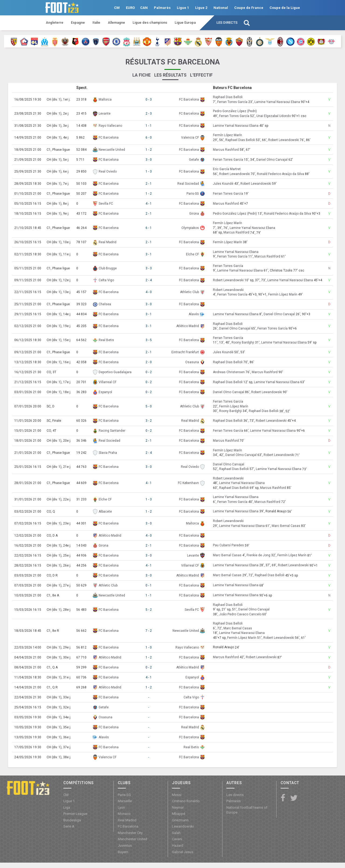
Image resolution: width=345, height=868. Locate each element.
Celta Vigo (106, 280)
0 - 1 (149, 585)
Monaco (124, 814)
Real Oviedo (108, 171)
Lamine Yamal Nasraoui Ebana (277, 102)
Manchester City (130, 833)
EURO (130, 8)
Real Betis (106, 340)
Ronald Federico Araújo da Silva (280, 174)
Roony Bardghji (243, 342)
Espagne (78, 23)
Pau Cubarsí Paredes (228, 545)
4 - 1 (149, 204)
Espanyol (105, 392)
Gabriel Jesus (183, 852)
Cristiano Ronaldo (186, 801)
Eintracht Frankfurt (185, 352)
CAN (144, 8)
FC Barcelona (189, 100)
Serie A (69, 826)
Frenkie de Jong (258, 555)
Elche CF (192, 254)
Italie (96, 23)
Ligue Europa (185, 23)
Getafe (194, 160)
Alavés (194, 314)
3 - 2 (149, 421)
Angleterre (55, 23)
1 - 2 (149, 150)
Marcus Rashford (226, 150)
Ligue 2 (201, 8)
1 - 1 (149, 126)
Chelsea (105, 304)
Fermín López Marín (227, 135)
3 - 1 (149, 254)
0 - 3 (149, 100)
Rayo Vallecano (110, 126)
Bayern (123, 852)
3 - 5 (149, 340)
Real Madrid (108, 242)
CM (117, 8)
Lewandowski (183, 826)
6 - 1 (149, 228)
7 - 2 (149, 631)
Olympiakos (190, 228)
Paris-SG (193, 194)
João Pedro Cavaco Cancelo (240, 614)
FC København (188, 483)
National (221, 8)
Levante (105, 114)
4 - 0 (149, 292)
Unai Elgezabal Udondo (274, 116)
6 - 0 (149, 138)
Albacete (105, 512)
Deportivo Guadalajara (115, 372)
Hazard (178, 845)
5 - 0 (149, 406)
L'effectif (201, 75)
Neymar (178, 807)
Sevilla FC (106, 204)
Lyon (121, 807)
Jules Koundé (223, 184)
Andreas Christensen (229, 372)
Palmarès (162, 8)
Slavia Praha (108, 453)
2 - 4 (149, 280)
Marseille (125, 801)
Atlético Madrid (188, 326)
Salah (176, 833)
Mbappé (179, 814)
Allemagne (116, 23)
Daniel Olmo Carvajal (272, 160)
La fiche (142, 75)
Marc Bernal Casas (286, 526)
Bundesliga (72, 820)
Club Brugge (108, 268)
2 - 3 (149, 114)
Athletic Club (189, 292)
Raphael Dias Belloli (228, 97)
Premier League (75, 814)
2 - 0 (149, 362)
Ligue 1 (183, 8)
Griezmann (180, 820)
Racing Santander (112, 431)
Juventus (125, 845)
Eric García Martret (227, 169)
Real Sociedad (188, 184)
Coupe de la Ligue (285, 8)
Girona (194, 214)
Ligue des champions (150, 23)
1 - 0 (149, 647)
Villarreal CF (108, 382)
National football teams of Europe (247, 810)
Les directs (227, 23)
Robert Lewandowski (284, 140)
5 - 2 (149, 610)
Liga (67, 807)
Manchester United (132, 839)
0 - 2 (149, 372)
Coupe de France (249, 8)
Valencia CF (190, 138)
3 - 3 (149, 268)
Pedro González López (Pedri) (235, 111)
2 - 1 (149, 184)
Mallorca (105, 100)
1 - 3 (149, 171)
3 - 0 (149, 160)
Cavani (177, 839)
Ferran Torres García (232, 102)
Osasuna (192, 362)
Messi (177, 795)
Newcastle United (112, 150)
